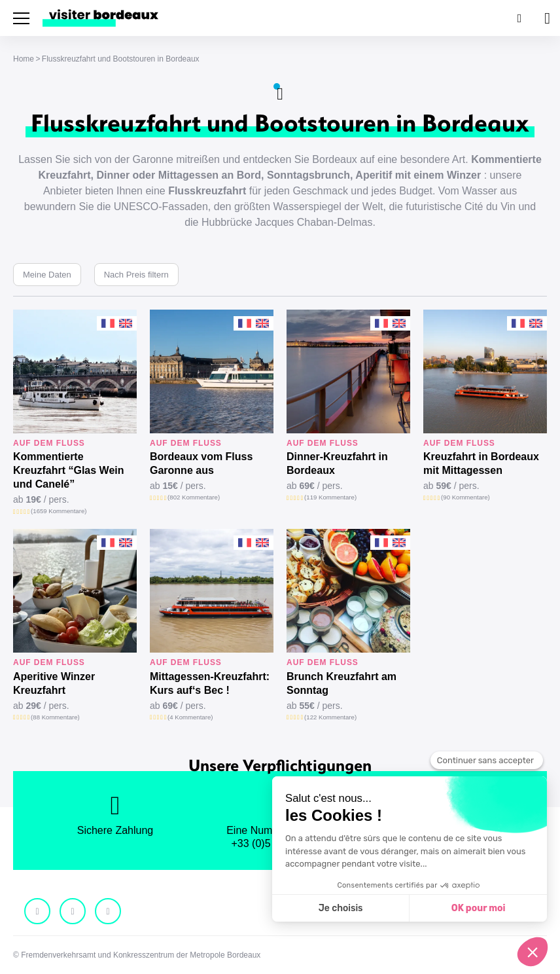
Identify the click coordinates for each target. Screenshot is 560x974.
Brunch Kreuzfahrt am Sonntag (341, 683)
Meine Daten (47, 275)
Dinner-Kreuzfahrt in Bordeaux (337, 463)
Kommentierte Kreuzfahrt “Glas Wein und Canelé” (69, 470)
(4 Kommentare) (190, 717)
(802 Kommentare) (194, 497)
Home (24, 59)
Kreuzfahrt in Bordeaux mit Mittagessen (481, 463)
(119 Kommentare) (330, 497)
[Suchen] (518, 18)
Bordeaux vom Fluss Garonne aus (201, 463)
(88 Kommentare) (55, 717)
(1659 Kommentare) (59, 511)
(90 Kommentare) (465, 497)
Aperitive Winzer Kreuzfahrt (54, 683)
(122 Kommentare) (330, 717)
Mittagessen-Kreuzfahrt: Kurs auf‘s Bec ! (210, 683)
